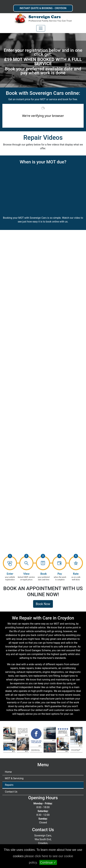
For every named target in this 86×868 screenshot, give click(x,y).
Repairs (9, 785)
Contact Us (11, 792)
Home (8, 772)
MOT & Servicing (14, 778)
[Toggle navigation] (41, 28)
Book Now (43, 604)
